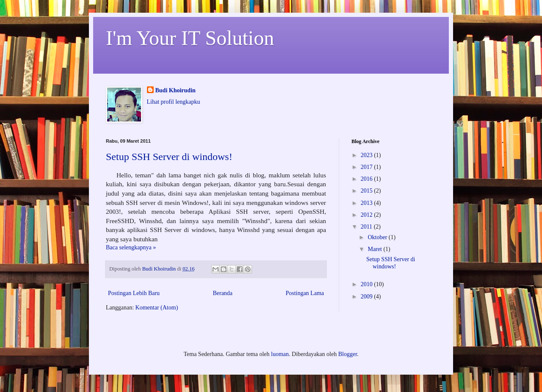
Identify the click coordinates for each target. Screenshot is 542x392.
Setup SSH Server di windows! (169, 157)
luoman (280, 354)
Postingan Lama (305, 293)
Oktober (378, 237)
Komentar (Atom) (157, 308)
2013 (368, 203)
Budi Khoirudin (176, 90)
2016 (368, 179)
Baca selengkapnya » (131, 247)
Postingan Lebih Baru (134, 293)
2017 (368, 167)
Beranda (223, 293)
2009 (368, 297)
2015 (368, 191)
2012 (368, 215)
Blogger (348, 354)
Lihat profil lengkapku (174, 102)
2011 (367, 227)
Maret (375, 249)
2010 (368, 284)
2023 (368, 155)
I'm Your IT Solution (190, 38)
